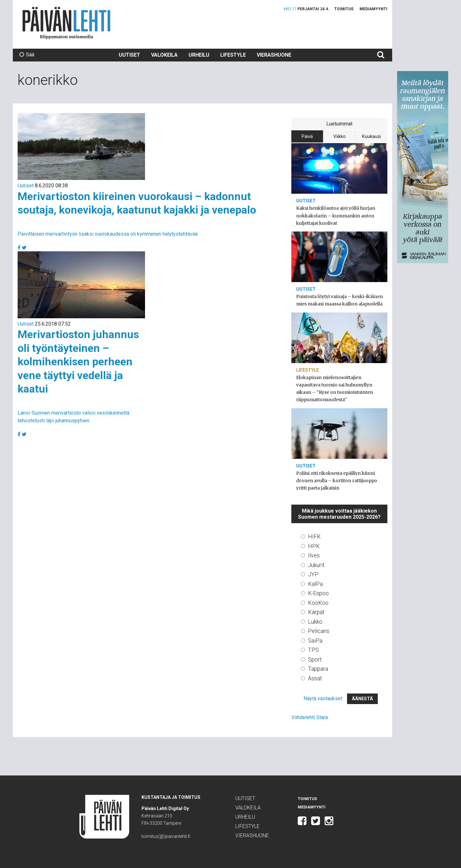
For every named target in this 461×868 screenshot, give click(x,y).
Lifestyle (233, 55)
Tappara (318, 669)
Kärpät (316, 612)
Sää (27, 55)
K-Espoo (318, 593)
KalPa (315, 584)
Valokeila (164, 55)
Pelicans (319, 631)
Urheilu (199, 55)
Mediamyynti (373, 9)
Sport (315, 659)
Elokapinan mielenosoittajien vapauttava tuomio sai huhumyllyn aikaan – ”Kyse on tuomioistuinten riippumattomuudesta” (335, 389)
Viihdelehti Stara (310, 717)
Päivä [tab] (307, 136)
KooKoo (318, 603)
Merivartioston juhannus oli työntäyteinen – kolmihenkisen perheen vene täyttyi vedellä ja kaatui (78, 361)
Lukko (315, 622)
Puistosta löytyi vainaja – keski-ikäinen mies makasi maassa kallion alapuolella (340, 300)
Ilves (314, 555)
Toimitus (344, 9)
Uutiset (129, 55)
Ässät (315, 678)
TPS (313, 650)
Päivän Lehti (66, 23)
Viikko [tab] (340, 136)
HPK (314, 546)
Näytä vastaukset (323, 698)
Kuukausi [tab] (372, 136)
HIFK (314, 536)
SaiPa (315, 641)
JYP (313, 574)
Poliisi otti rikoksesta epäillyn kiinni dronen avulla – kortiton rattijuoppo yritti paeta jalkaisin (337, 481)
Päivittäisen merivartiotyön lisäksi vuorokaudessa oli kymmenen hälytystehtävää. (108, 234)
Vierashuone (274, 55)
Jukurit (316, 565)
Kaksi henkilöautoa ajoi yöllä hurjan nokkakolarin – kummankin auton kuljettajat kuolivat (336, 215)
